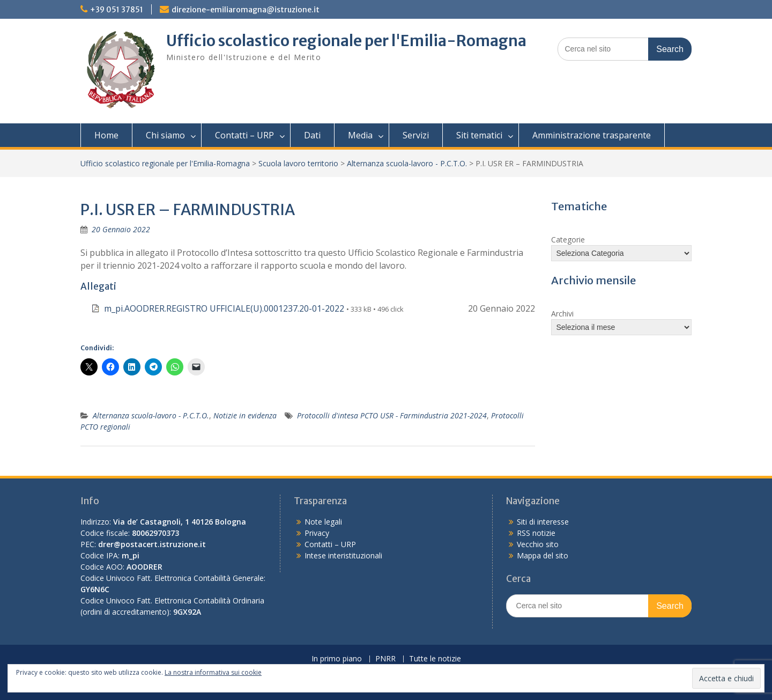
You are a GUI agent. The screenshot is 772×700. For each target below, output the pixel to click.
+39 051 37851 (117, 10)
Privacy (317, 533)
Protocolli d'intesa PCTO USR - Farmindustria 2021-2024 (392, 415)
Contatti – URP (244, 135)
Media (360, 135)
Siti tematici (479, 135)
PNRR (385, 659)
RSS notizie (536, 533)
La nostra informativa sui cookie (213, 672)
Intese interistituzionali (343, 555)
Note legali (323, 522)
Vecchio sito (538, 544)
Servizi (416, 135)
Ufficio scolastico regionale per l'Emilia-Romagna (346, 41)
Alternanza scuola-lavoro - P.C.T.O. (407, 163)
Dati (312, 135)
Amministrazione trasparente (592, 135)
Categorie (568, 240)
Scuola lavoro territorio (298, 163)
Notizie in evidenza (245, 415)
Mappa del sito (543, 555)
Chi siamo (165, 135)
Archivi (562, 314)
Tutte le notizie (435, 659)
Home (106, 135)
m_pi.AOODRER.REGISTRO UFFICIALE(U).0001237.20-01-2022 (224, 308)
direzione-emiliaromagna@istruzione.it (246, 10)
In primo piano (337, 659)
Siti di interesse (543, 522)
